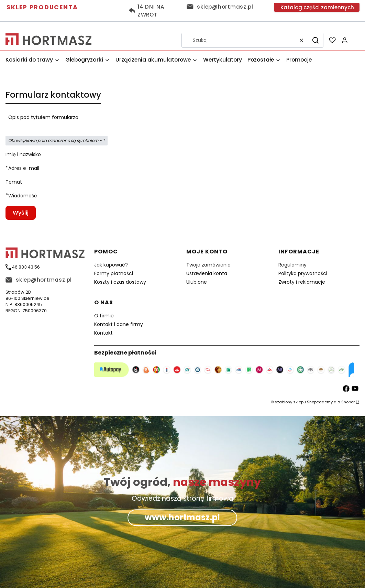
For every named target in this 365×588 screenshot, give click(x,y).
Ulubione (197, 282)
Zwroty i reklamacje (302, 282)
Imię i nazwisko (23, 154)
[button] (316, 40)
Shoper (348, 402)
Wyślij (21, 213)
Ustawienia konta (207, 273)
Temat (14, 182)
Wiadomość (23, 196)
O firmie (104, 316)
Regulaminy (292, 265)
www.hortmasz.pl (182, 517)
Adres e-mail (24, 168)
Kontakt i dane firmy (119, 324)
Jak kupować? (111, 265)
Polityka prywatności (303, 273)
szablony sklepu (290, 402)
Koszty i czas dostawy (120, 282)
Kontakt (103, 333)
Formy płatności (114, 273)
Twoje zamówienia (208, 265)
